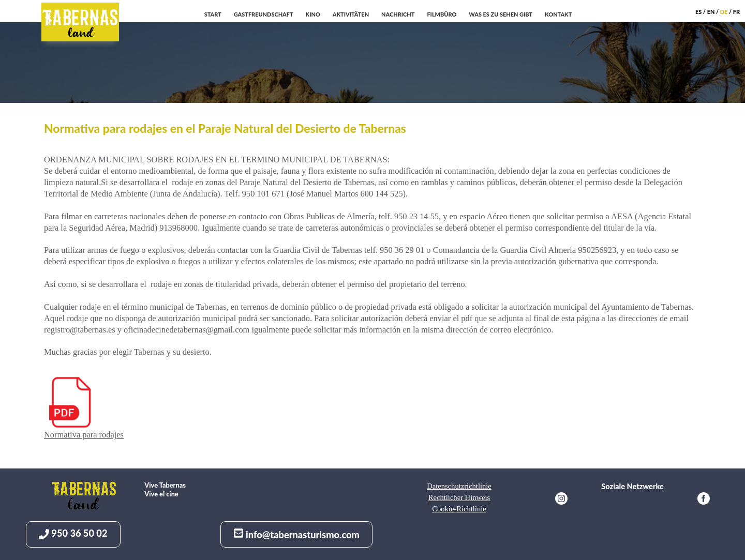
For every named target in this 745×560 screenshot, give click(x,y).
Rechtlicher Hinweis (459, 497)
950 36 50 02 (73, 533)
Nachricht (398, 14)
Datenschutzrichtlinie (459, 486)
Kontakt (558, 14)
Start (213, 14)
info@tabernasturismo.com (296, 534)
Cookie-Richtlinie (459, 509)
